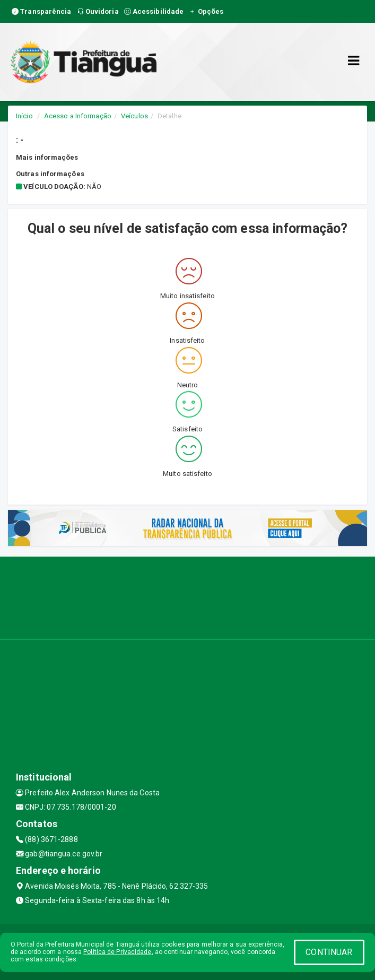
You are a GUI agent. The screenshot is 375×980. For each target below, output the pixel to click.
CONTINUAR (329, 952)
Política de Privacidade (117, 952)
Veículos (134, 116)
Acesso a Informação (78, 116)
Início (24, 116)
